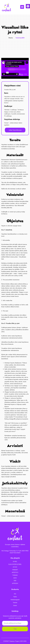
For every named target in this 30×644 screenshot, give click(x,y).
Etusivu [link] (11, 38)
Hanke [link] (15, 597)
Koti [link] (15, 594)
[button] (22, 7)
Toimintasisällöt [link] (20, 38)
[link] (28, 6)
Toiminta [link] (15, 603)
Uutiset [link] (15, 605)
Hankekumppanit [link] (15, 600)
